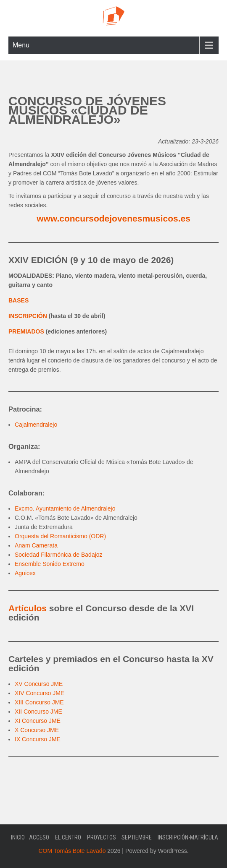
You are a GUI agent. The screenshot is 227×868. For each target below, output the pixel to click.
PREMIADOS (26, 331)
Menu (21, 45)
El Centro (68, 837)
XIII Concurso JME (39, 702)
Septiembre (137, 837)
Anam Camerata (36, 545)
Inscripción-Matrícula (188, 837)
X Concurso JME (37, 730)
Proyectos (102, 837)
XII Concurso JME (38, 712)
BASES (18, 300)
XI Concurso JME (38, 721)
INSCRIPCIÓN (28, 316)
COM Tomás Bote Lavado (72, 851)
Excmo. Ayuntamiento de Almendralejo (65, 508)
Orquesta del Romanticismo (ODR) (60, 536)
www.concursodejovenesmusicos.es (113, 218)
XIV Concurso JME (40, 693)
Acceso (39, 837)
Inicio (18, 837)
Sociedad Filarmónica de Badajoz (59, 555)
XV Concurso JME (39, 684)
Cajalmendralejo (36, 425)
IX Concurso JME (38, 739)
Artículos (28, 608)
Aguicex (25, 573)
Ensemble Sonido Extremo (50, 564)
